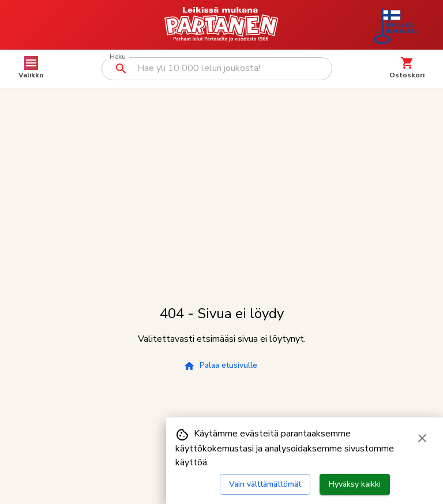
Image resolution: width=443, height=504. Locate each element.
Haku (117, 57)
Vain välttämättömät (265, 484)
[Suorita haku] (121, 69)
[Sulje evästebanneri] (422, 438)
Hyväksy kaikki (355, 484)
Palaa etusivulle (220, 365)
